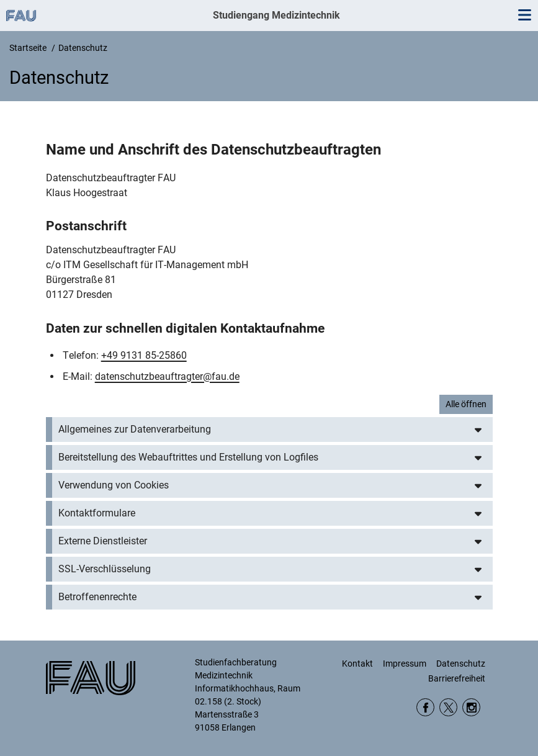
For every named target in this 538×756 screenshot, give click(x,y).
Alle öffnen (466, 404)
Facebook (425, 707)
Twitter (448, 707)
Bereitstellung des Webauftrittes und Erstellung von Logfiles (188, 457)
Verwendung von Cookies (114, 485)
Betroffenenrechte (97, 597)
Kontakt (357, 664)
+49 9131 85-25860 (144, 355)
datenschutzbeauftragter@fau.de (167, 376)
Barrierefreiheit (457, 678)
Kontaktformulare (97, 513)
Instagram (471, 707)
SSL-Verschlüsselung (105, 569)
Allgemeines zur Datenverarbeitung (135, 429)
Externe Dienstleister (103, 541)
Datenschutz (461, 664)
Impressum (405, 664)
